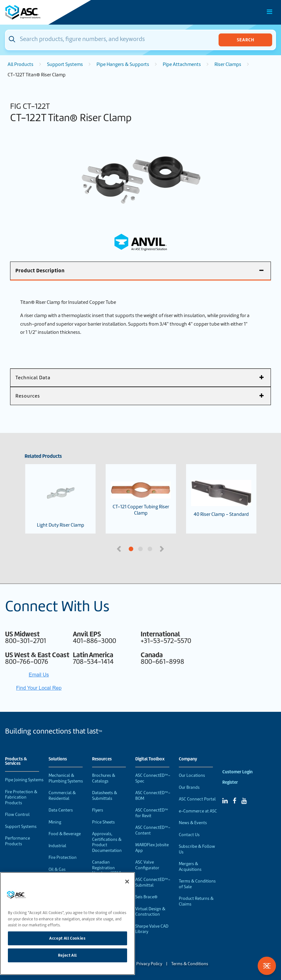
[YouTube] (244, 801)
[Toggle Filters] (267, 966)
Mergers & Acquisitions (190, 867)
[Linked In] (225, 801)
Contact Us (189, 835)
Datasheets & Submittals (105, 796)
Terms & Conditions (190, 964)
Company (188, 759)
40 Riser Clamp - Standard (221, 499)
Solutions (58, 759)
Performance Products (18, 841)
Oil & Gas (57, 869)
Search (246, 40)
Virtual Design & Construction (150, 912)
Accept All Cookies (67, 938)
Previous (120, 548)
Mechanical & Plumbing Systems (66, 778)
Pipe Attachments (182, 64)
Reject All (68, 955)
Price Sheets (103, 822)
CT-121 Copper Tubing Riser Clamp (141, 499)
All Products (20, 64)
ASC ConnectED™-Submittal (153, 882)
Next (163, 548)
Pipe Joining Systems (24, 780)
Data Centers (61, 810)
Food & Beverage (65, 834)
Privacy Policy (149, 964)
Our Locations (192, 775)
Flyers (98, 810)
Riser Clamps (228, 64)
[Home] (41, 12)
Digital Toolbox (150, 759)
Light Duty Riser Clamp (61, 499)
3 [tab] (174, 549)
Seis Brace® (146, 897)
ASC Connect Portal (197, 799)
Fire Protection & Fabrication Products (21, 797)
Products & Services (16, 761)
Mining (55, 822)
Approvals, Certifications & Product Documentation (107, 842)
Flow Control (17, 815)
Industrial (57, 846)
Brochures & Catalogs (104, 778)
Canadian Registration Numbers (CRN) (107, 868)
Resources (102, 759)
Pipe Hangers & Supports (123, 64)
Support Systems (65, 64)
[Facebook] (234, 801)
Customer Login (237, 772)
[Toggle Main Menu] (270, 12)
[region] (67, 924)
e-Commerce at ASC (198, 811)
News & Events (193, 823)
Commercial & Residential (62, 796)
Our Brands (189, 787)
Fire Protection (63, 857)
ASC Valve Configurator (147, 865)
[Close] (127, 882)
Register (230, 782)
